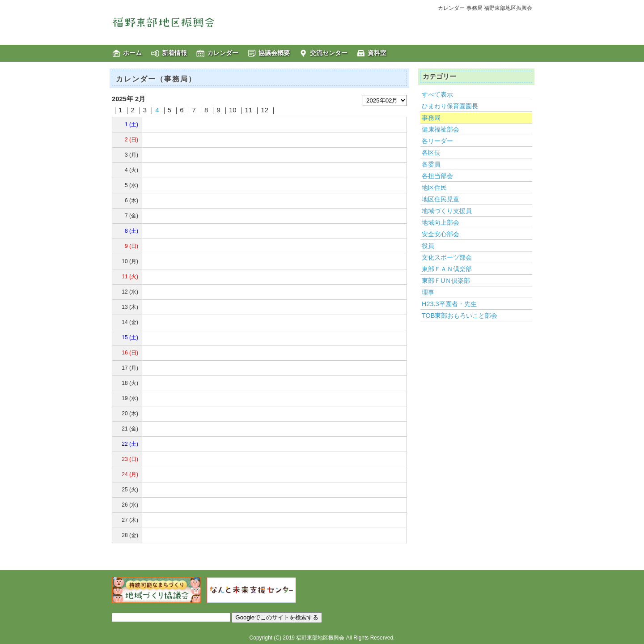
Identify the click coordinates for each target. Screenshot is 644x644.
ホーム (132, 53)
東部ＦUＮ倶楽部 (446, 281)
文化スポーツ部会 (447, 257)
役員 (428, 246)
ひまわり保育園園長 (450, 106)
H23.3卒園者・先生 (449, 304)
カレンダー (223, 53)
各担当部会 (437, 176)
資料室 (377, 53)
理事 (428, 292)
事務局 (431, 118)
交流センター (329, 53)
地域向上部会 (441, 222)
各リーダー (437, 141)
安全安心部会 (441, 234)
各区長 (431, 153)
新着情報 (174, 53)
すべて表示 (437, 94)
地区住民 (434, 188)
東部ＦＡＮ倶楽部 (447, 269)
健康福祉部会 (441, 129)
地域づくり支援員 (447, 211)
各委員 (431, 164)
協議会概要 (274, 53)
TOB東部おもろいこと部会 (460, 316)
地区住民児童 (441, 199)
